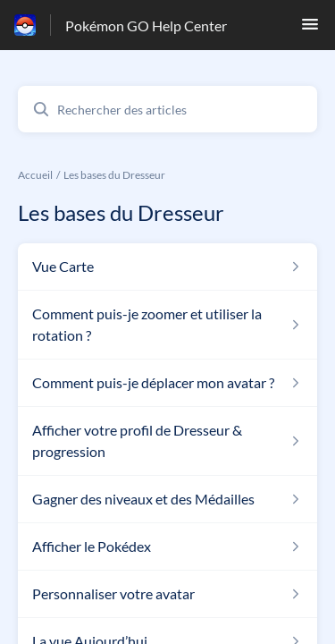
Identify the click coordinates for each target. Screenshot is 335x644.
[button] (310, 29)
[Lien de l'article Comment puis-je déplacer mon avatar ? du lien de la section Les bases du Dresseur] (167, 383)
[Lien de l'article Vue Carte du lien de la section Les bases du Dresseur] (167, 267)
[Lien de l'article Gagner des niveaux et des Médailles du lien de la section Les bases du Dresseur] (167, 499)
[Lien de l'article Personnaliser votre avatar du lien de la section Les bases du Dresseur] (167, 594)
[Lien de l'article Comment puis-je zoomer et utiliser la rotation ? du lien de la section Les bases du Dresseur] (167, 325)
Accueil (35, 175)
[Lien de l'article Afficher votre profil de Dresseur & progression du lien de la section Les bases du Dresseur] (167, 441)
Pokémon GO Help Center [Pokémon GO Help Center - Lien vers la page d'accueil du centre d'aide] (146, 25)
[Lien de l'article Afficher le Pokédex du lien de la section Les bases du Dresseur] (167, 547)
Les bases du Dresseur (114, 175)
